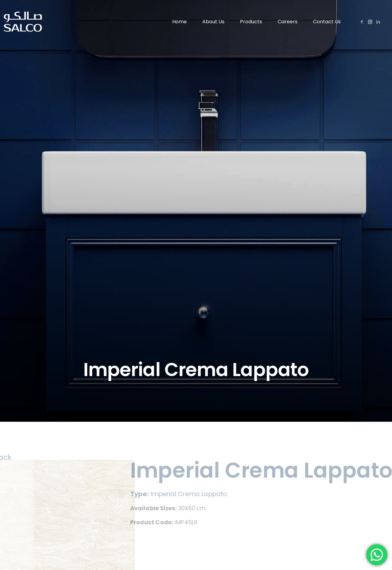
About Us (213, 22)
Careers (288, 22)
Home (180, 22)
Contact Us (327, 22)
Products (251, 22)
